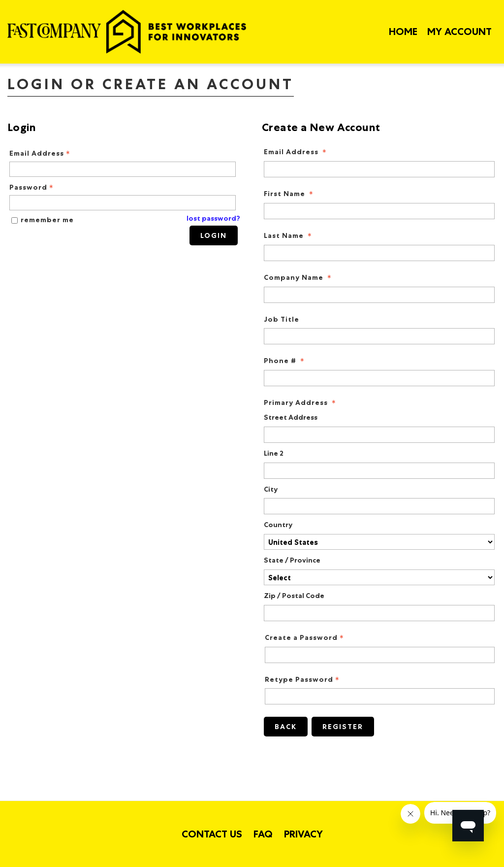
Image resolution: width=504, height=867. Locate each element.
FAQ (263, 834)
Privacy (303, 834)
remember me (47, 220)
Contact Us (212, 834)
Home (403, 32)
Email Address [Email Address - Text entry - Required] (41, 153)
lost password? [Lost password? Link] (213, 218)
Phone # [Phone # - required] (285, 361)
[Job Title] (379, 336)
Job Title (282, 319)
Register (343, 727)
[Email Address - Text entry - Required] (123, 169)
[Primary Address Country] (379, 542)
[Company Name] (379, 295)
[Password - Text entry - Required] (123, 203)
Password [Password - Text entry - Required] (32, 187)
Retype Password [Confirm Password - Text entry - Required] (303, 680)
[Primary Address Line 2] (379, 471)
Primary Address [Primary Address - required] (301, 403)
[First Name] (379, 211)
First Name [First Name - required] (289, 194)
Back (286, 727)
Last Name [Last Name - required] (289, 236)
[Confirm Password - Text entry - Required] (380, 696)
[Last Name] (379, 253)
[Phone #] (379, 378)
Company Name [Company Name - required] (299, 278)
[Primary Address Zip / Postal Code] (379, 613)
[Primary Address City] (379, 506)
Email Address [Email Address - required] (296, 152)
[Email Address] (379, 169)
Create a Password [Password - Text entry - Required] (305, 638)
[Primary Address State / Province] (379, 577)
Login (214, 235)
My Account (459, 32)
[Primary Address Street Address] (379, 435)
